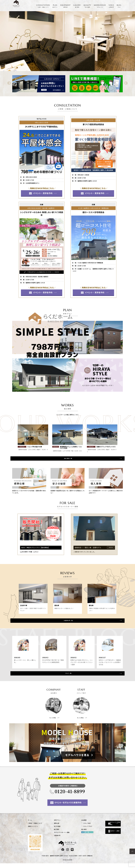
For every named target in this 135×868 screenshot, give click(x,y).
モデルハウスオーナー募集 (57, 837)
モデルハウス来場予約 (103, 826)
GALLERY (77, 6)
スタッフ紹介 (77, 828)
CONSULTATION (43, 6)
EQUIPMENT (66, 6)
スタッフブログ (78, 831)
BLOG (119, 6)
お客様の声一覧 (67, 623)
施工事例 (52, 834)
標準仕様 (52, 828)
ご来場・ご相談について (35, 828)
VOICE (111, 6)
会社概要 (74, 825)
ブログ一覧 (67, 678)
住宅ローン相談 (102, 835)
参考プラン (52, 825)
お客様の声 (52, 840)
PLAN (55, 6)
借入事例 (74, 834)
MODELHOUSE (100, 6)
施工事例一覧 (67, 460)
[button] (9, 83)
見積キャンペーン (33, 831)
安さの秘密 (52, 831)
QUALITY (87, 6)
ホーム (30, 825)
